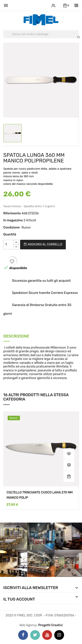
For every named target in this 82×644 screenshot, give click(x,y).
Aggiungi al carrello (43, 244)
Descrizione (16, 337)
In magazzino (13, 220)
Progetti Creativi (51, 625)
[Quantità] (9, 245)
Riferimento (12, 213)
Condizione (11, 228)
